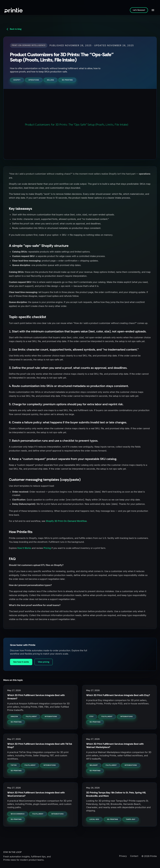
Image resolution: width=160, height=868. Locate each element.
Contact (134, 856)
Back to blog (14, 29)
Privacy (123, 856)
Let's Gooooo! (139, 10)
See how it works (21, 662)
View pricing (44, 662)
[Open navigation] (153, 10)
